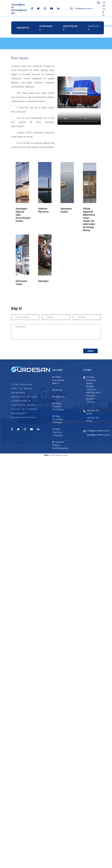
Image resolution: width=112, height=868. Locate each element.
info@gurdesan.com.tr (84, 8)
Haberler (58, 397)
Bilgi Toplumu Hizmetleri (58, 432)
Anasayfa (23, 28)
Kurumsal (46, 26)
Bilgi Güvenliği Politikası (58, 419)
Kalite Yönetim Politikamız (58, 406)
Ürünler (94, 26)
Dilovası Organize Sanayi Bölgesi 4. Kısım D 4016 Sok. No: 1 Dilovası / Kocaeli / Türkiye (93, 389)
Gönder (90, 351)
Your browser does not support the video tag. (79, 92)
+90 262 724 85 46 (104, 9)
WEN (46, 455)
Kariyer (58, 390)
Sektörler (70, 26)
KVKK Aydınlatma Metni (58, 380)
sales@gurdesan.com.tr (99, 435)
